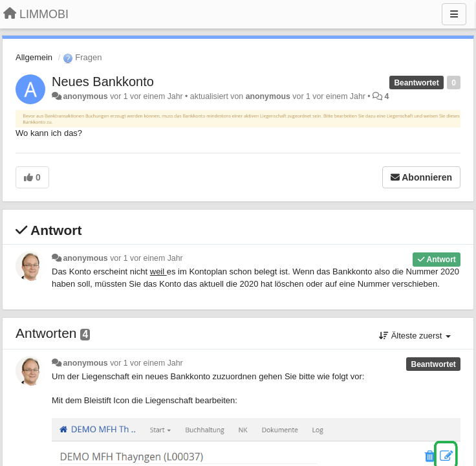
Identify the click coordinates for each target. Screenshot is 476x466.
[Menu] (454, 14)
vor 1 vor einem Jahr (146, 258)
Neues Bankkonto (103, 82)
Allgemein (34, 57)
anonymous (85, 96)
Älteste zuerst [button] (415, 336)
